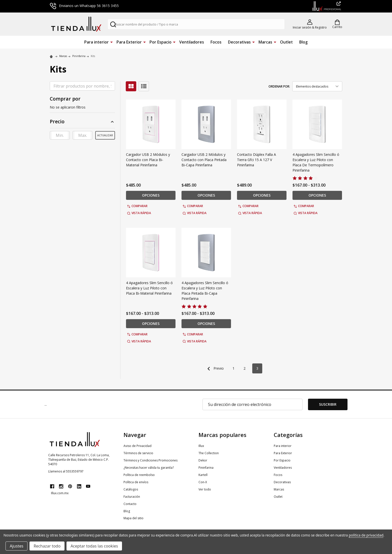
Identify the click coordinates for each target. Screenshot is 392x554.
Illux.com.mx (60, 493)
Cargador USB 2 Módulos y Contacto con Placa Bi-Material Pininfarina (148, 160)
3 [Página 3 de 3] (257, 368)
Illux (201, 446)
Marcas (265, 42)
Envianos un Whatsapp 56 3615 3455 (84, 6)
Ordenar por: (279, 86)
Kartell (203, 475)
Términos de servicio (138, 453)
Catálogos (131, 489)
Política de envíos (136, 482)
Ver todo (205, 489)
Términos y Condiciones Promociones (150, 460)
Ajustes (16, 546)
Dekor (203, 460)
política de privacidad (366, 535)
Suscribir (328, 404)
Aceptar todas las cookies (94, 546)
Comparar (137, 206)
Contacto (130, 504)
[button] (82, 123)
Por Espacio (160, 42)
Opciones (151, 195)
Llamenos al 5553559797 (66, 471)
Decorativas (239, 42)
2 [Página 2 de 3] (244, 368)
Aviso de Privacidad (137, 446)
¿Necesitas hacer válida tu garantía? (149, 468)
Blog (303, 42)
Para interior (96, 42)
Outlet (286, 42)
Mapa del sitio (133, 518)
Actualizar (105, 135)
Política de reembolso (139, 475)
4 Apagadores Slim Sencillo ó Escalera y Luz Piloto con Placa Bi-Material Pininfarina (149, 288)
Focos (216, 42)
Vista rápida (139, 213)
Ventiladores (192, 42)
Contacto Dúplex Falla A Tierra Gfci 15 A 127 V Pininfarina (256, 160)
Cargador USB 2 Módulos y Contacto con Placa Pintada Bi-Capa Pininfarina (204, 160)
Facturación (132, 497)
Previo (214, 369)
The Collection (209, 453)
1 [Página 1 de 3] (233, 368)
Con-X (203, 482)
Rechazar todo (47, 546)
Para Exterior (129, 42)
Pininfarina (206, 468)
